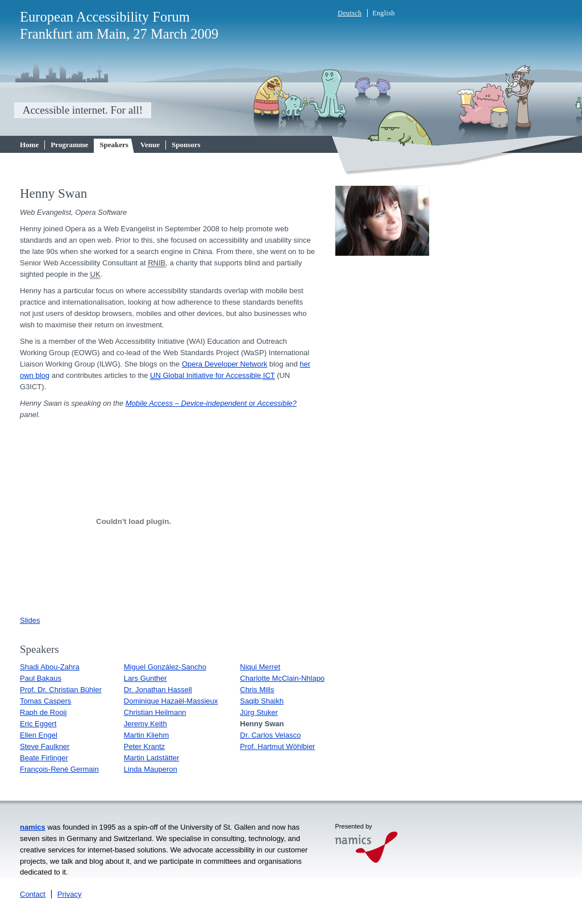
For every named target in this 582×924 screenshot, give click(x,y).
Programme (69, 145)
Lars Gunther (145, 678)
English (383, 13)
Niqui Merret (260, 667)
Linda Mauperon (151, 769)
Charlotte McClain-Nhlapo (282, 678)
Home (29, 145)
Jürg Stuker (259, 712)
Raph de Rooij (43, 712)
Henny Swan (262, 724)
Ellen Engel (39, 735)
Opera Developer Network (225, 364)
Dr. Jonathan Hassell (158, 690)
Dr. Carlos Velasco (270, 735)
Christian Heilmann (155, 712)
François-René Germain (59, 769)
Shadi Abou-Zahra (50, 667)
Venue (150, 145)
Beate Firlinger (44, 758)
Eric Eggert (38, 724)
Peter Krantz (144, 746)
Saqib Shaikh (262, 701)
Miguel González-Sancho (165, 667)
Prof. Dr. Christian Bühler (61, 690)
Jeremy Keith (145, 724)
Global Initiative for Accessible (212, 376)
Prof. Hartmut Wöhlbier (277, 746)
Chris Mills (257, 690)
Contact (33, 894)
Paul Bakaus (41, 678)
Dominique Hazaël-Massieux (171, 701)
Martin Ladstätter (152, 758)
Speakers (114, 145)
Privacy (70, 894)
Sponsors (186, 145)
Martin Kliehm (146, 735)
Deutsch (350, 13)
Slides (30, 620)
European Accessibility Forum (105, 17)
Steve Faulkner (45, 746)
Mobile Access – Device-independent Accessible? (211, 403)
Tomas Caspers (45, 701)
